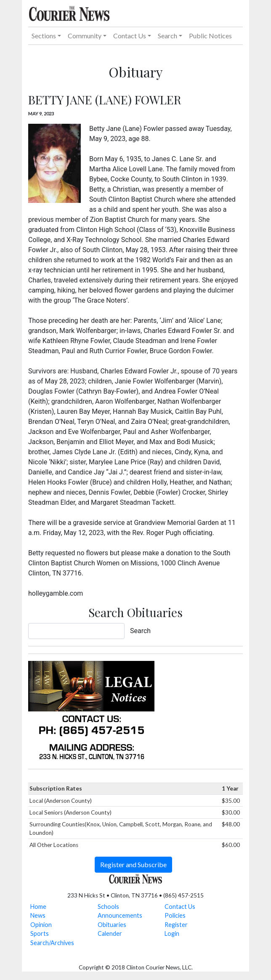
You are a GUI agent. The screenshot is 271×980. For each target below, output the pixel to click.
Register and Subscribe (133, 864)
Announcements (120, 915)
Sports (40, 933)
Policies (175, 915)
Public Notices (210, 36)
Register (176, 925)
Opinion (41, 925)
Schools (108, 907)
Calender (110, 933)
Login (172, 933)
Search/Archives (52, 943)
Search (140, 631)
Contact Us (180, 907)
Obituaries (112, 925)
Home (38, 907)
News (38, 915)
